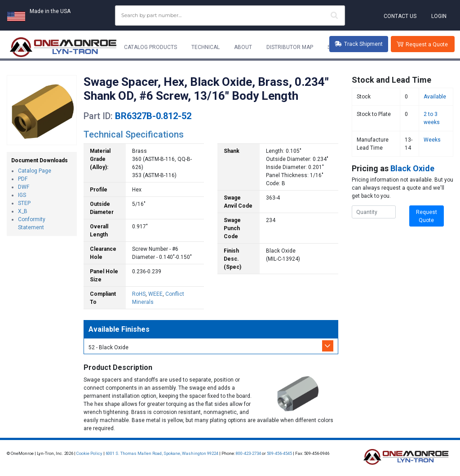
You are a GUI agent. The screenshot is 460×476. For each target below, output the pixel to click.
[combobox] (230, 16)
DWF (24, 187)
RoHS (139, 294)
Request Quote (427, 216)
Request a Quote (427, 44)
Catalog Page (35, 171)
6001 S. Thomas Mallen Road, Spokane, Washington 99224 (162, 453)
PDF (23, 179)
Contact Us (400, 16)
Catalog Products (150, 47)
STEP (24, 203)
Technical (206, 47)
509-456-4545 (279, 453)
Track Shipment (359, 44)
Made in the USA (50, 11)
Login (439, 16)
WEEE (155, 294)
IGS (22, 195)
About (243, 47)
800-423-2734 (248, 453)
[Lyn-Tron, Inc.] (63, 47)
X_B (23, 211)
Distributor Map (290, 47)
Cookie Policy (89, 453)
